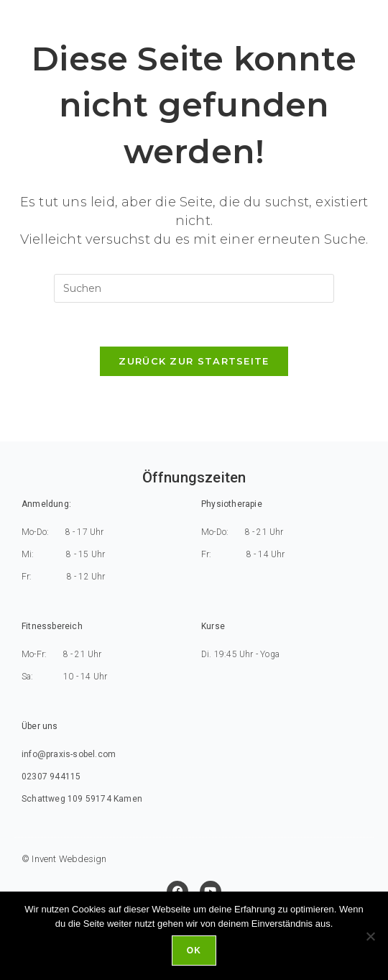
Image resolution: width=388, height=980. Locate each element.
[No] (370, 936)
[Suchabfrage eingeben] (194, 288)
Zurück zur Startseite (194, 361)
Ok (194, 951)
